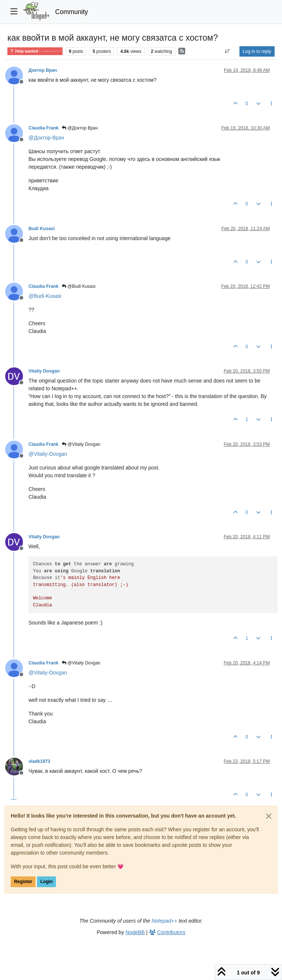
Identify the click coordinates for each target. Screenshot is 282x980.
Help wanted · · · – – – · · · (35, 51)
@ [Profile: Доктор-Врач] (46, 138)
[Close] (269, 816)
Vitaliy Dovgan (44, 371)
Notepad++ (164, 921)
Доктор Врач (43, 70)
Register (23, 882)
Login (46, 882)
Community (72, 12)
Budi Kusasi (42, 229)
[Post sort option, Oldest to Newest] (227, 51)
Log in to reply (257, 51)
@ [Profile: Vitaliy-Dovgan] (48, 454)
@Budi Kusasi (79, 286)
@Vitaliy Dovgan (81, 444)
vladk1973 (39, 761)
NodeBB (135, 932)
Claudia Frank (43, 128)
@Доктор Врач (80, 128)
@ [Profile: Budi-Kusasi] (45, 296)
